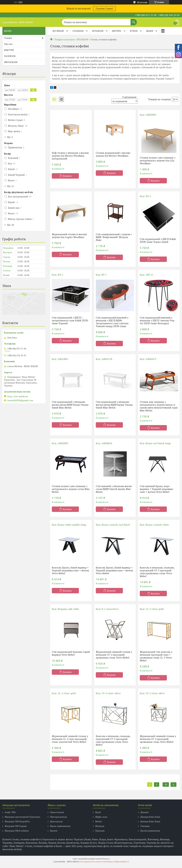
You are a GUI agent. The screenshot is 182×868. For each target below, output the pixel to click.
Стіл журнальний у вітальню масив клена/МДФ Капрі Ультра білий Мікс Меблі (70, 405)
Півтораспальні (58, 817)
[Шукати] (134, 21)
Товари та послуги (65, 40)
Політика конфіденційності (117, 862)
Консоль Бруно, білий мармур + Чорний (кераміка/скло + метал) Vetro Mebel (70, 570)
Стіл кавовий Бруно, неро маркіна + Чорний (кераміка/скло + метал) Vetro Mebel (157, 489)
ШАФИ (150, 31)
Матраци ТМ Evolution (17, 831)
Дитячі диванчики (150, 831)
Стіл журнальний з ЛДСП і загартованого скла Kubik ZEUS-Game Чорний (70, 320)
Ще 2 (10, 137)
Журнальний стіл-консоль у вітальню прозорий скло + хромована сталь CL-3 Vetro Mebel (156, 656)
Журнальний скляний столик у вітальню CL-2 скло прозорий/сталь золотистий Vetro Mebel (70, 739)
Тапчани (145, 826)
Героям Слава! (104, 8)
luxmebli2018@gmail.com (20, 400)
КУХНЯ (134, 31)
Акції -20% (10, 812)
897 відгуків (142, 2)
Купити (67, 176)
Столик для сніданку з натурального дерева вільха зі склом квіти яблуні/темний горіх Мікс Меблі (159, 406)
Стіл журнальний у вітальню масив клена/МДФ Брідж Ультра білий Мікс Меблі (114, 405)
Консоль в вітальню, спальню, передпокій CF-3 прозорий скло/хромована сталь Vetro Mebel (157, 572)
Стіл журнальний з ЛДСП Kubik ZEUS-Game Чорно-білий (158, 240)
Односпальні (57, 812)
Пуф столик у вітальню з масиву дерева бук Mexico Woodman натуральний (70, 156)
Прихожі (100, 831)
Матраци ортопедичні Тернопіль (23, 817)
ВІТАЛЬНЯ (98, 31)
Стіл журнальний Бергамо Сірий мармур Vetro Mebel (71, 653)
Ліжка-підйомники (60, 826)
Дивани (145, 812)
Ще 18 (10, 225)
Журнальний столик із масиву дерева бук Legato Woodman (69, 236)
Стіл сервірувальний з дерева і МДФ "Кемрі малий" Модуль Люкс (114, 237)
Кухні (98, 812)
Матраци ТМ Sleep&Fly (17, 821)
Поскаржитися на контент (92, 862)
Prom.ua (106, 859)
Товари (8, 38)
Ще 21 (10, 186)
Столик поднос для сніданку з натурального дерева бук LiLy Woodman (158, 160)
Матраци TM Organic (16, 826)
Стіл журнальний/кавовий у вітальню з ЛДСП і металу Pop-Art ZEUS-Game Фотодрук (157, 320)
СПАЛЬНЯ (78, 31)
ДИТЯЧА (117, 31)
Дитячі (54, 831)
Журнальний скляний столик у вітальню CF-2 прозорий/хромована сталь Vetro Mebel (114, 655)
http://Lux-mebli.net (18, 396)
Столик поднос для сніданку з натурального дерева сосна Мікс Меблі (71, 489)
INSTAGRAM (11, 62)
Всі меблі (58, 31)
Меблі (98, 821)
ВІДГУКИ (9, 50)
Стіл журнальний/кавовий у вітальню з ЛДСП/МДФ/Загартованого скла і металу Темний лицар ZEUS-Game (112, 322)
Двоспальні (56, 821)
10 (166, 784)
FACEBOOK (10, 56)
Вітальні (100, 826)
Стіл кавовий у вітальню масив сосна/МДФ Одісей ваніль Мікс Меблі (114, 489)
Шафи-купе (101, 817)
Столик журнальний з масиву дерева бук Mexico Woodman (113, 154)
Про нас (8, 44)
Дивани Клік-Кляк (150, 817)
